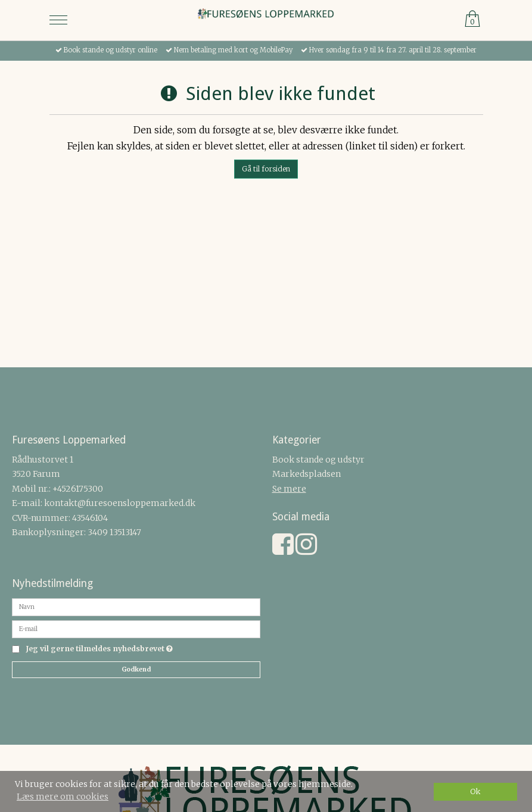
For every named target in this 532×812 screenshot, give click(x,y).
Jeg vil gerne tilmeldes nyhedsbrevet (99, 649)
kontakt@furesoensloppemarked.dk (120, 503)
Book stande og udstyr (318, 460)
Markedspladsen (307, 474)
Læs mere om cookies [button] (63, 797)
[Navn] (136, 606)
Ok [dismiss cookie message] (475, 791)
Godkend (136, 669)
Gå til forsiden (266, 169)
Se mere (289, 489)
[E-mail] (136, 628)
